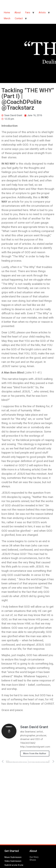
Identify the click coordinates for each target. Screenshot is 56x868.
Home (7, 13)
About (18, 13)
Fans (28, 13)
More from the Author (35, 753)
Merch (7, 18)
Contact (19, 18)
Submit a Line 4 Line (14, 865)
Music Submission (13, 857)
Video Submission (13, 861)
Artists (42, 13)
